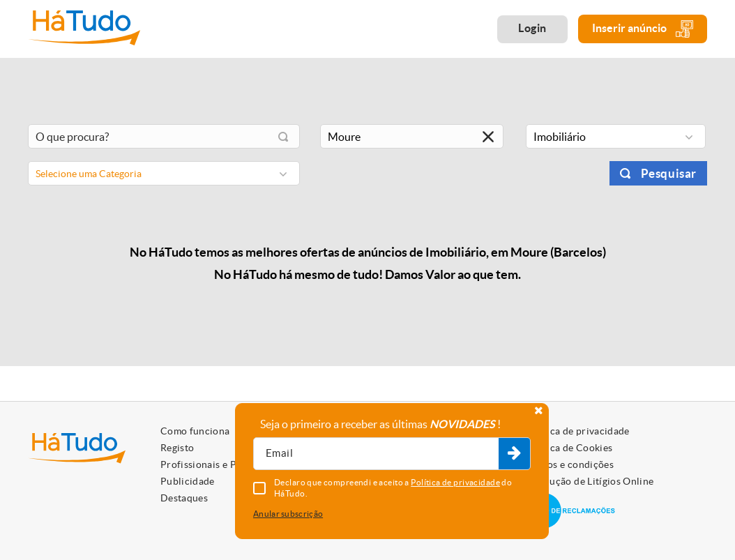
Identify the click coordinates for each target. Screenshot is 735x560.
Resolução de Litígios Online (590, 481)
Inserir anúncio (643, 29)
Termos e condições (569, 464)
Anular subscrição (288, 514)
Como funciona (195, 431)
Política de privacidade (577, 431)
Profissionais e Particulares (223, 464)
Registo (177, 448)
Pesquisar (669, 173)
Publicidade (188, 481)
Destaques (184, 498)
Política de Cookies (569, 448)
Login (532, 28)
